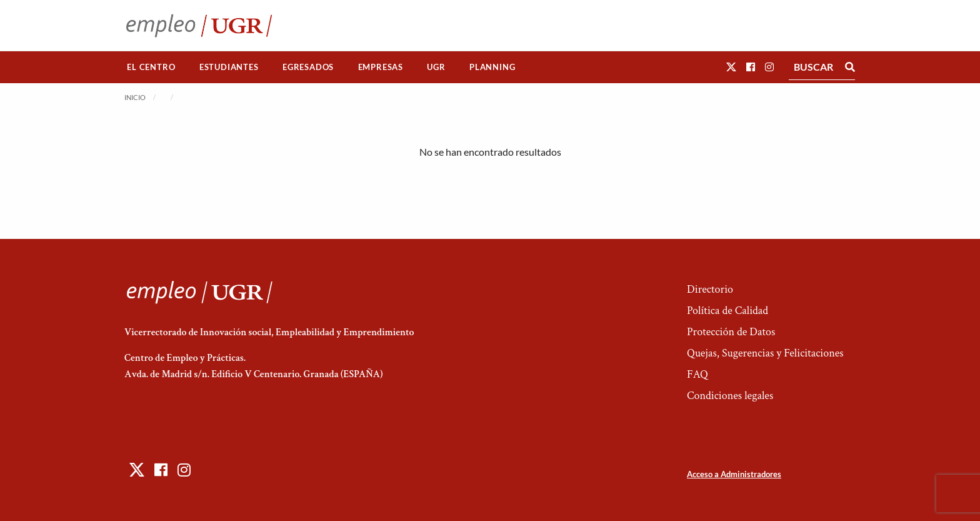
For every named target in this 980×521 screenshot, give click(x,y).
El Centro (151, 67)
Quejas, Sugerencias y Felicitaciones (765, 353)
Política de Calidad (727, 311)
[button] (731, 67)
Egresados (308, 67)
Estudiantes (229, 67)
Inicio (135, 97)
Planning (492, 67)
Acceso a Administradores (734, 474)
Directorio (710, 289)
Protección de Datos (731, 332)
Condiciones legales (730, 396)
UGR (436, 67)
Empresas (381, 67)
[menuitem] (151, 67)
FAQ (697, 374)
